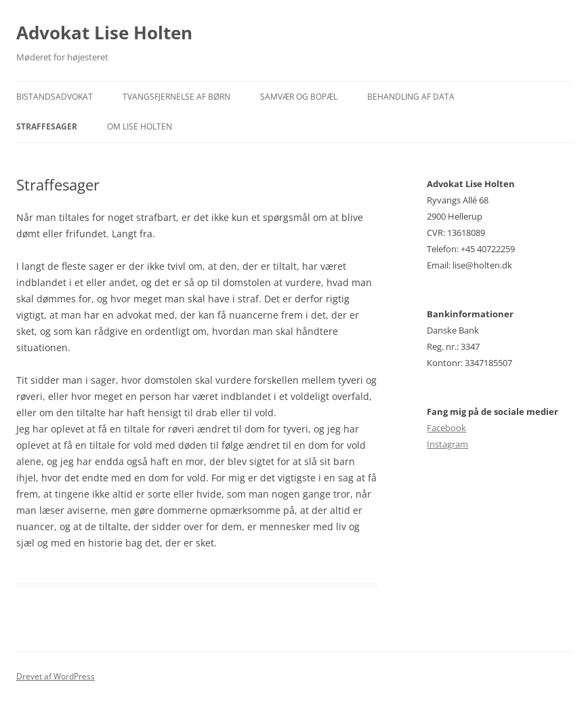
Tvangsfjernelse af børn (176, 97)
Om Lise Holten (140, 126)
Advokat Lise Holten (104, 33)
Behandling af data (411, 97)
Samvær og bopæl (299, 97)
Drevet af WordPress (56, 676)
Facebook (446, 428)
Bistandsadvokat (55, 97)
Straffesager (47, 126)
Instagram (447, 444)
